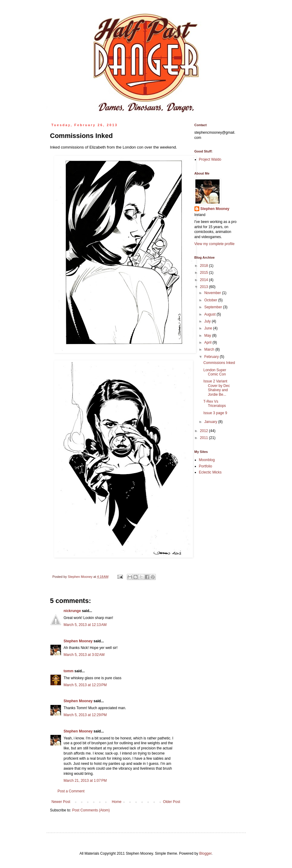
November (213, 293)
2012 (204, 431)
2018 (204, 266)
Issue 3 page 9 (215, 413)
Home (117, 802)
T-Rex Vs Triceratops (215, 404)
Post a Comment (71, 791)
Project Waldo (210, 159)
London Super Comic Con (215, 372)
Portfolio (206, 466)
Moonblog (207, 460)
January (211, 422)
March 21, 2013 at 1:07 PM (85, 781)
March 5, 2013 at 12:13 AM (85, 625)
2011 (204, 438)
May (208, 336)
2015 (204, 273)
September (213, 307)
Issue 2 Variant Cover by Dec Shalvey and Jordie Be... (217, 388)
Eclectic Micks (210, 472)
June (209, 328)
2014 (204, 280)
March (210, 349)
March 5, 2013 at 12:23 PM (85, 685)
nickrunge (72, 611)
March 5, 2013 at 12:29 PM (85, 715)
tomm (69, 671)
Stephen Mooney (78, 641)
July (208, 321)
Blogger (205, 853)
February (212, 357)
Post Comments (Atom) (91, 810)
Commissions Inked (219, 363)
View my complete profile (215, 244)
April (208, 342)
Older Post (172, 802)
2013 (204, 287)
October (211, 300)
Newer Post (61, 802)
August (210, 314)
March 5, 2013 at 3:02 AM (84, 655)
